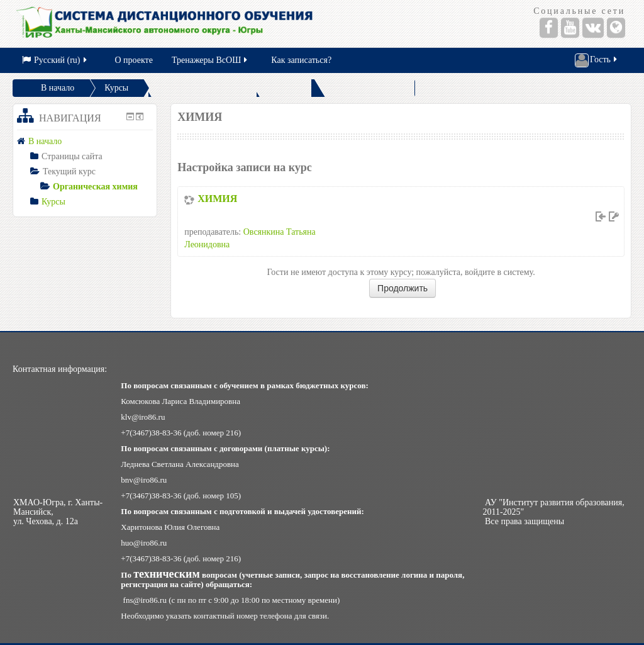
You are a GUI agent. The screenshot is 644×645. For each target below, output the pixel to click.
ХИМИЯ (217, 199)
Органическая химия (95, 187)
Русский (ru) (55, 60)
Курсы (116, 88)
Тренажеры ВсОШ (210, 60)
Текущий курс (69, 171)
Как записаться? (301, 60)
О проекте (134, 60)
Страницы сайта (72, 156)
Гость (597, 60)
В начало (58, 88)
